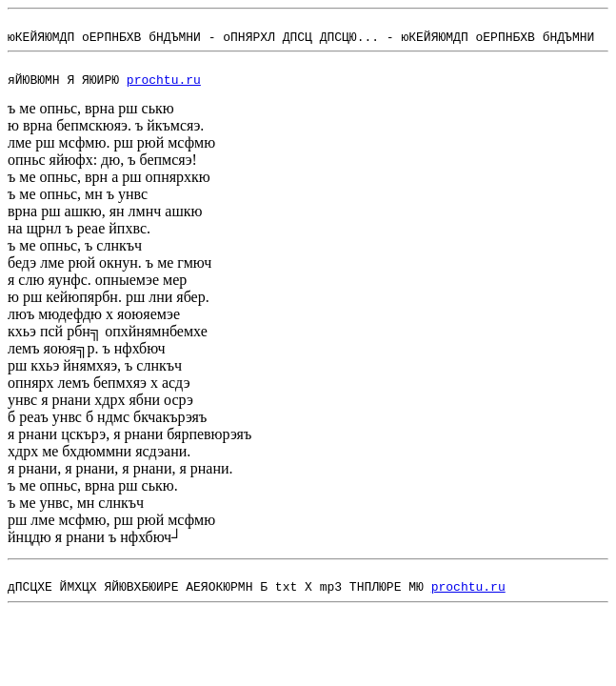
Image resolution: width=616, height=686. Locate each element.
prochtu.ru (164, 91)
